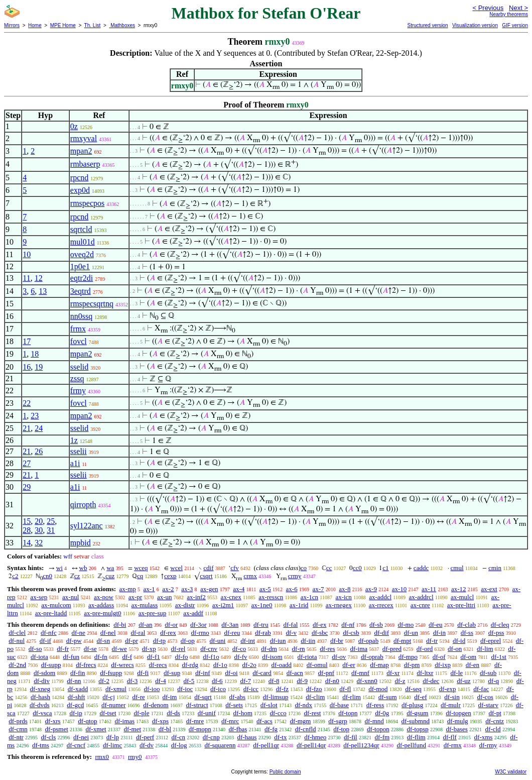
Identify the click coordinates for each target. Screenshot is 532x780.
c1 (385, 568)
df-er (349, 665)
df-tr (432, 641)
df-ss (467, 633)
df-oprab (372, 657)
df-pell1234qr (361, 745)
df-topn (348, 713)
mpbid (81, 543)
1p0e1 (80, 266)
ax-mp (128, 589)
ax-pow (104, 597)
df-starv (488, 705)
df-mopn (200, 729)
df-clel (17, 633)
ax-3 (187, 589)
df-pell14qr (311, 745)
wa (110, 568)
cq (140, 576)
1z (74, 440)
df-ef (420, 697)
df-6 (217, 681)
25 (51, 521)
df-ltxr (425, 673)
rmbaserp (85, 164)
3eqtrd (81, 291)
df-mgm (301, 721)
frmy (78, 391)
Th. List (93, 25)
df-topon (378, 729)
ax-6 (292, 589)
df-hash (40, 697)
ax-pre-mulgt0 (102, 613)
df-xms (484, 737)
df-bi (120, 625)
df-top (341, 729)
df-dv (147, 745)
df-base (339, 705)
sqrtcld (81, 229)
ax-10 (400, 589)
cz (77, 576)
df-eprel (491, 641)
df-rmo (200, 633)
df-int (248, 641)
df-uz (463, 681)
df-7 (245, 681)
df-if (45, 641)
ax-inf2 (196, 597)
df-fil (351, 737)
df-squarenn (220, 745)
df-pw (74, 641)
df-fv (241, 657)
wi (59, 568)
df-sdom (44, 673)
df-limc (112, 745)
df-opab (368, 641)
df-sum (388, 697)
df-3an (230, 625)
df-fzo (314, 689)
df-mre (195, 721)
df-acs (264, 721)
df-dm (269, 649)
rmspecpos (87, 203)
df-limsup (276, 697)
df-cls (49, 737)
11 (26, 278)
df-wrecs (122, 665)
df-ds (173, 713)
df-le (456, 673)
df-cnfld (306, 729)
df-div (42, 681)
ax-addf (193, 613)
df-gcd (75, 705)
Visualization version (475, 25)
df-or (171, 625)
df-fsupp (111, 673)
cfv (235, 568)
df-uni (218, 641)
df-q (493, 681)
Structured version (427, 25)
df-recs (158, 665)
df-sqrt (203, 697)
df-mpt (402, 641)
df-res (327, 649)
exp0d (80, 190)
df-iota (39, 657)
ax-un (165, 597)
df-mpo (408, 657)
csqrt (206, 576)
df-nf (348, 625)
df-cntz (495, 721)
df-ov (339, 657)
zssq (77, 378)
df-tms (41, 745)
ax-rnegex (339, 605)
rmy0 (135, 757)
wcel (176, 568)
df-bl (165, 729)
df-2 (104, 681)
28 (27, 530)
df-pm (412, 665)
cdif (208, 568)
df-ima (359, 649)
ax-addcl (380, 597)
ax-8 (345, 589)
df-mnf (360, 673)
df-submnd (416, 721)
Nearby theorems (509, 14)
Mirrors (12, 25)
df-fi (143, 673)
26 (39, 451)
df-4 (161, 681)
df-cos (485, 697)
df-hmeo (315, 737)
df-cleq (500, 625)
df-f (127, 657)
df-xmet (96, 729)
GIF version (515, 25)
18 (35, 354)
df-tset (108, 713)
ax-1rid (299, 605)
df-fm (382, 737)
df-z (400, 681)
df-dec (431, 681)
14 (27, 543)
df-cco (278, 713)
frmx (78, 329)
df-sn (103, 641)
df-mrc (230, 721)
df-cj (109, 697)
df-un (411, 633)
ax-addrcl (421, 597)
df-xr (393, 673)
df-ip (76, 713)
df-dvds (40, 705)
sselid (79, 367)
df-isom (272, 657)
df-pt (495, 713)
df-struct (197, 705)
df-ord (425, 649)
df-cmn (18, 729)
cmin (495, 568)
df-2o (249, 665)
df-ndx (303, 705)
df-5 (189, 681)
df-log (179, 745)
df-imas (124, 721)
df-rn (299, 649)
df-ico (218, 689)
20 (39, 521)
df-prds (18, 721)
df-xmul (116, 689)
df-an (145, 625)
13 (43, 291)
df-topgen (458, 713)
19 (39, 367)
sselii (79, 451)
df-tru (261, 625)
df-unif (207, 713)
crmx (250, 576)
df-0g (382, 713)
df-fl (345, 689)
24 (39, 428)
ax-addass (101, 605)
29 (27, 487)
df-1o (220, 665)
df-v (291, 633)
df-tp (159, 641)
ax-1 (149, 589)
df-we (119, 649)
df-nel (108, 633)
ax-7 (318, 589)
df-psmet (57, 729)
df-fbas (238, 729)
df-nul (17, 641)
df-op (188, 641)
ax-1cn (309, 597)
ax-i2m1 (223, 605)
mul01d (83, 242)
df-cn (178, 737)
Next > (518, 8)
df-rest (312, 713)
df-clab (467, 625)
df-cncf (76, 745)
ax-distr (185, 605)
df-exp (447, 689)
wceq (141, 568)
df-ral (138, 633)
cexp (170, 576)
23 (35, 416)
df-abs (238, 697)
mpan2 (81, 151)
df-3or (198, 625)
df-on (455, 649)
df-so (35, 649)
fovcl (79, 341)
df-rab (263, 633)
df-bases (457, 729)
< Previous (488, 8)
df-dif (381, 633)
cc (329, 568)
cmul (457, 568)
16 (27, 367)
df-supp (51, 665)
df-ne (78, 633)
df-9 (302, 681)
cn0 (47, 576)
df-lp (113, 737)
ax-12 (459, 589)
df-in (439, 633)
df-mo (406, 625)
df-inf (203, 673)
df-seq (413, 689)
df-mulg (458, 721)
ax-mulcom (56, 605)
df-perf (145, 737)
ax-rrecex (381, 605)
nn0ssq (81, 316)
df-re (139, 697)
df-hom (243, 713)
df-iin (308, 641)
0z (74, 126)
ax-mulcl (462, 597)
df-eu (435, 625)
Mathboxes (122, 25)
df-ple (141, 713)
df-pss (496, 633)
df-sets (234, 705)
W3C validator (511, 772)
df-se (90, 649)
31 (51, 530)
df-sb (376, 625)
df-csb (351, 633)
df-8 (274, 681)
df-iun (278, 641)
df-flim (416, 737)
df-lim (485, 649)
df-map (379, 665)
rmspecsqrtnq (92, 304)
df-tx (280, 737)
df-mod (378, 689)
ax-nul (71, 597)
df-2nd (17, 665)
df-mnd (374, 721)
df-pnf (326, 673)
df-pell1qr (266, 745)
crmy (295, 576)
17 (27, 341)
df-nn (74, 681)
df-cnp (211, 737)
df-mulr (451, 705)
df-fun (72, 657)
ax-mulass (145, 605)
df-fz (282, 689)
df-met (132, 729)
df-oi (231, 673)
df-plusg (412, 705)
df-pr (131, 641)
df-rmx (453, 745)
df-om (468, 657)
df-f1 (154, 657)
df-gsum (417, 713)
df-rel (178, 649)
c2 (15, 576)
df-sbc (320, 633)
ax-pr (135, 597)
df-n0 (332, 681)
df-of (439, 657)
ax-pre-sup (153, 613)
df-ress (375, 705)
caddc (421, 568)
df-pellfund (411, 745)
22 (27, 403)
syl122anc (87, 526)
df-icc (251, 689)
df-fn (101, 657)
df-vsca (42, 713)
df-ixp (443, 665)
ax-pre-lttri (461, 605)
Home (35, 25)
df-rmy (488, 745)
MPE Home (63, 25)
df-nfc (49, 633)
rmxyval (84, 138)
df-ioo (152, 689)
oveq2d (82, 254)
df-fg (271, 729)
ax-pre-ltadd (51, 613)
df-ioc (185, 689)
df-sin (452, 697)
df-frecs (86, 665)
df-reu (232, 633)
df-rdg (190, 665)
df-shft (77, 697)
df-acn (295, 673)
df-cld (493, 729)
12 (39, 278)
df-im (170, 697)
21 (27, 428)
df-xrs (53, 721)
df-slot (269, 705)
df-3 (132, 681)
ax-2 (168, 589)
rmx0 (102, 757)
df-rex (168, 633)
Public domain (285, 772)
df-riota (307, 657)
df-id (459, 641)
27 (27, 463)
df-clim (315, 697)
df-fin (78, 673)
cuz (110, 576)
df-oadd (281, 665)
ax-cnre (420, 605)
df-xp (149, 649)
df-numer (113, 705)
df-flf (449, 737)
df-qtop (87, 721)
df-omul (317, 665)
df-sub (488, 673)
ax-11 (429, 589)
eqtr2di (82, 278)
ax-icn (343, 597)
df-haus (247, 737)
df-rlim (352, 697)
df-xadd (78, 689)
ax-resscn (271, 597)
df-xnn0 (367, 681)
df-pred (392, 649)
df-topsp (417, 729)
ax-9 (371, 589)
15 (27, 521)
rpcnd (79, 178)
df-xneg (40, 689)
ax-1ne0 (262, 605)
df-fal (290, 625)
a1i (75, 463)
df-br (337, 641)
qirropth (83, 505)
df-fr (63, 649)
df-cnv (209, 649)
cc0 (357, 568)
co (304, 568)
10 (27, 254)
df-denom (156, 705)
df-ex (319, 625)
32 (39, 543)
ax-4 (239, 589)
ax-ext (489, 589)
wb (83, 568)
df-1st (499, 657)
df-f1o (211, 657)
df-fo (182, 657)
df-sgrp (338, 721)
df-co (239, 649)
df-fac (481, 689)
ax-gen (209, 589)
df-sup (172, 673)
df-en (473, 665)
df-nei (81, 737)
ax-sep (39, 597)
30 (39, 530)
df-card (262, 673)
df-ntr (16, 737)
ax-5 (265, 589)
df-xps (160, 721)
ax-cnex (231, 597)
